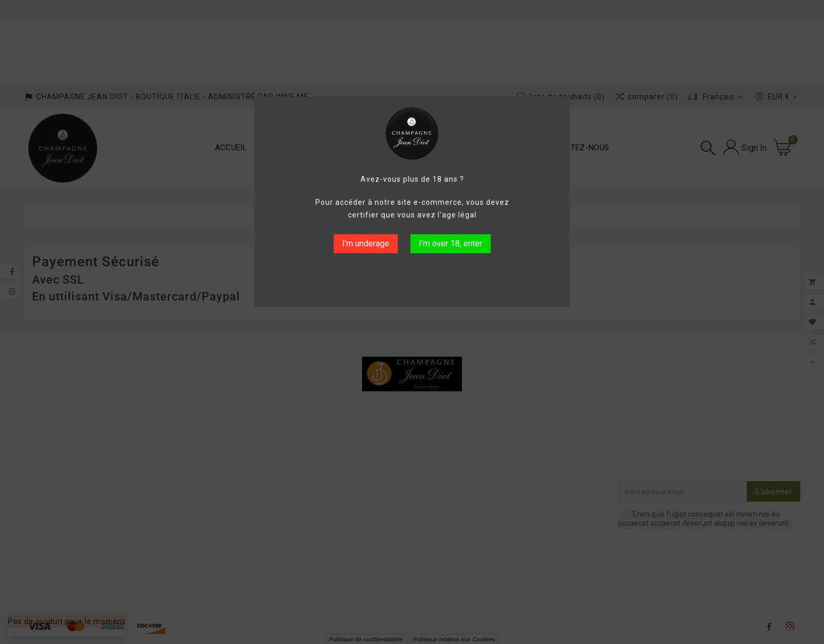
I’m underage (366, 243)
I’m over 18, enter (451, 243)
